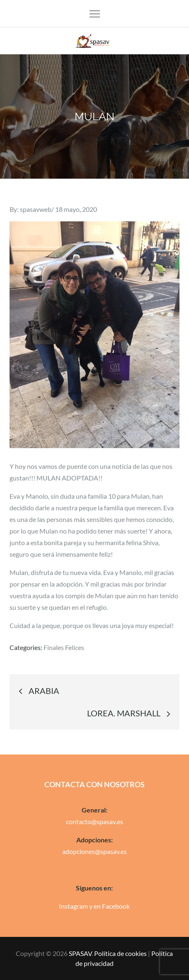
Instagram (73, 906)
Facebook (116, 906)
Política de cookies (120, 953)
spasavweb (36, 209)
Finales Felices (64, 647)
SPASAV (80, 953)
